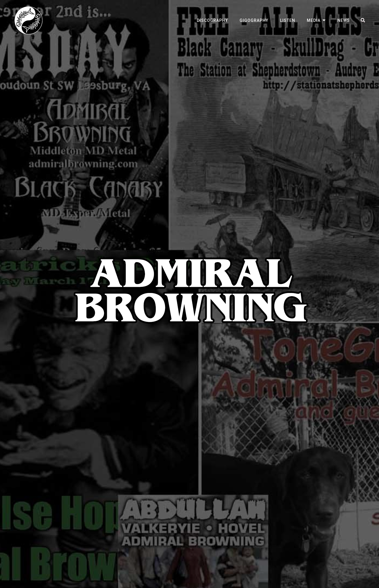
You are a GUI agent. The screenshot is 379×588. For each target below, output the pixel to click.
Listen (288, 20)
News (344, 20)
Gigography (254, 20)
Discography (212, 20)
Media (314, 20)
